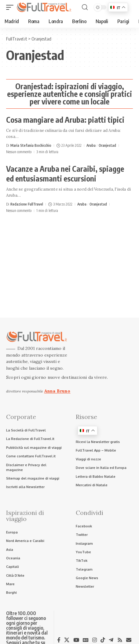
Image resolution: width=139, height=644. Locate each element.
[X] (67, 640)
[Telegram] (111, 640)
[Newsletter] (129, 640)
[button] (11, 7)
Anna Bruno (57, 391)
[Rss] (120, 640)
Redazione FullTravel (27, 204)
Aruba (91, 145)
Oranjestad (107, 145)
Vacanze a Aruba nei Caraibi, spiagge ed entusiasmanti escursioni (65, 174)
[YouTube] (76, 640)
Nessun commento (19, 152)
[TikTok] (103, 640)
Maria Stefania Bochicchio (31, 145)
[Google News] (86, 640)
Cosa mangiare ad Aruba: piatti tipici (65, 120)
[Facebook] (59, 640)
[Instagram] (95, 640)
